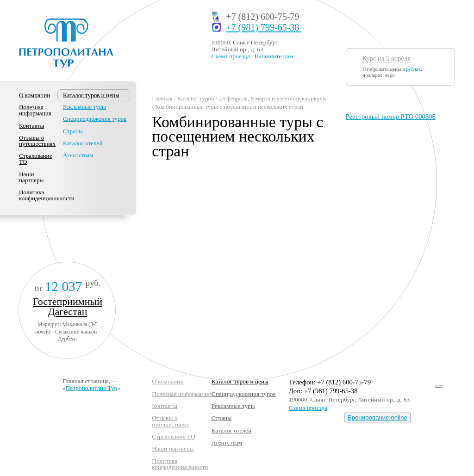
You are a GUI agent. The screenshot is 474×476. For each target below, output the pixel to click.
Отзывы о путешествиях (37, 141)
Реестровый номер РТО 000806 (391, 117)
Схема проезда (230, 56)
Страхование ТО (36, 159)
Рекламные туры (84, 107)
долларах (373, 75)
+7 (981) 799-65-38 (264, 28)
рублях (413, 69)
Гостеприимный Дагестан (68, 306)
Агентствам (78, 155)
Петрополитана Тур (91, 388)
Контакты (31, 126)
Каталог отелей (83, 143)
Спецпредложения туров (95, 119)
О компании (34, 95)
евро (390, 75)
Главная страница (86, 381)
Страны (73, 131)
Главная (162, 98)
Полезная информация (35, 110)
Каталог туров (196, 98)
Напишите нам (274, 56)
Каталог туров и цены (240, 381)
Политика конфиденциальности (47, 195)
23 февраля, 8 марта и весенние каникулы (273, 98)
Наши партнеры (31, 177)
